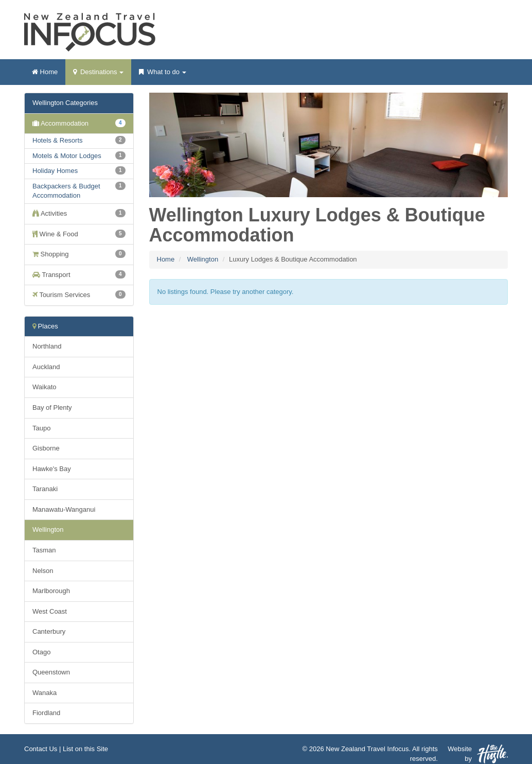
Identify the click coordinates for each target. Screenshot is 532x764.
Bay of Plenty (52, 407)
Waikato (44, 387)
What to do (162, 75)
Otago (41, 652)
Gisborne (46, 448)
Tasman (44, 550)
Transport (79, 274)
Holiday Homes (55, 171)
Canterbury (49, 631)
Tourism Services (79, 294)
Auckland (46, 367)
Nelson (43, 571)
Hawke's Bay (52, 469)
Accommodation (79, 123)
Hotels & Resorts (58, 140)
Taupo (41, 428)
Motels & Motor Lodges (67, 156)
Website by (478, 754)
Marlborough (51, 591)
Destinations (98, 75)
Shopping (79, 254)
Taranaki (45, 489)
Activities (79, 213)
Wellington (203, 259)
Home (45, 72)
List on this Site (85, 749)
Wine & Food (79, 234)
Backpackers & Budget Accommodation (66, 191)
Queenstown (51, 672)
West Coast (50, 611)
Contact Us (41, 749)
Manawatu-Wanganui (64, 509)
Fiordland (46, 713)
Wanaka (45, 693)
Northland (47, 346)
